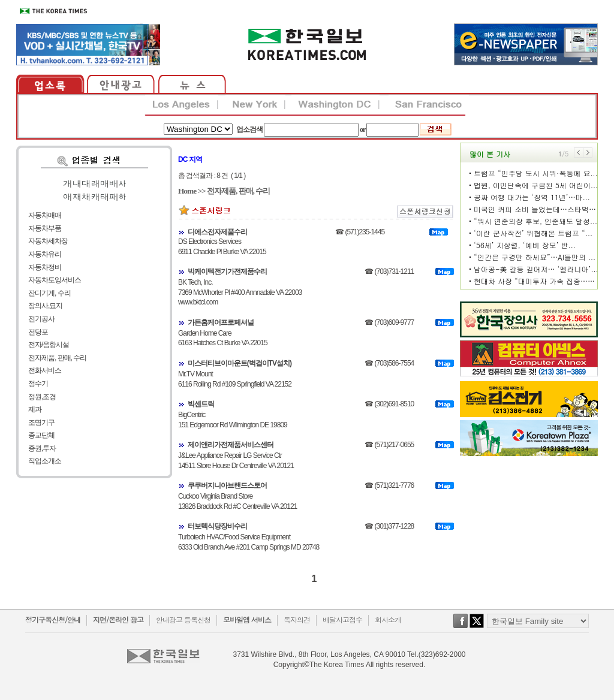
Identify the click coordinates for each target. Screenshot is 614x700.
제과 (35, 409)
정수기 (38, 384)
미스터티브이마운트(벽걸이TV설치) (240, 363)
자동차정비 (45, 267)
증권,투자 (42, 448)
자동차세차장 (48, 241)
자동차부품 (45, 228)
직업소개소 (45, 461)
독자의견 (297, 619)
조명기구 (41, 423)
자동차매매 (45, 215)
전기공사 (41, 319)
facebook (460, 627)
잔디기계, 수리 (49, 293)
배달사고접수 (342, 619)
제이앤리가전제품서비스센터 (231, 445)
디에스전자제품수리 (217, 232)
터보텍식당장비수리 (217, 526)
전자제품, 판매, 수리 (57, 358)
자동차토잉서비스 (55, 280)
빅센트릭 (201, 404)
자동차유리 (45, 254)
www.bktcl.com (198, 302)
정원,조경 (42, 397)
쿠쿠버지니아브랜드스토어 (227, 485)
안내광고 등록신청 (183, 619)
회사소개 (388, 619)
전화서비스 (45, 370)
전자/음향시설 (49, 345)
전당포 (38, 332)
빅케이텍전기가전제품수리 (227, 271)
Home (187, 191)
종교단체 (41, 435)
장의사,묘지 (45, 306)
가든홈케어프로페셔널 (221, 322)
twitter (477, 627)
